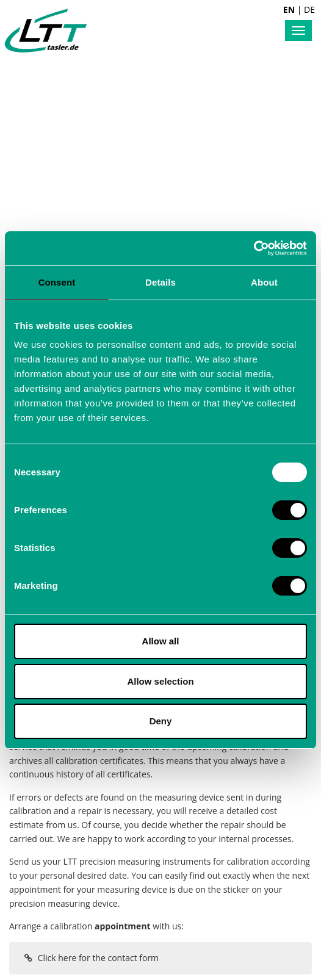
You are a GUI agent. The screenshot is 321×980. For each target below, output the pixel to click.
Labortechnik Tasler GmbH (46, 31)
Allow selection (160, 681)
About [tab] (264, 282)
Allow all (161, 641)
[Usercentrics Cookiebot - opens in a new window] (254, 248)
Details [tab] (161, 282)
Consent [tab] (57, 282)
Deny (161, 721)
